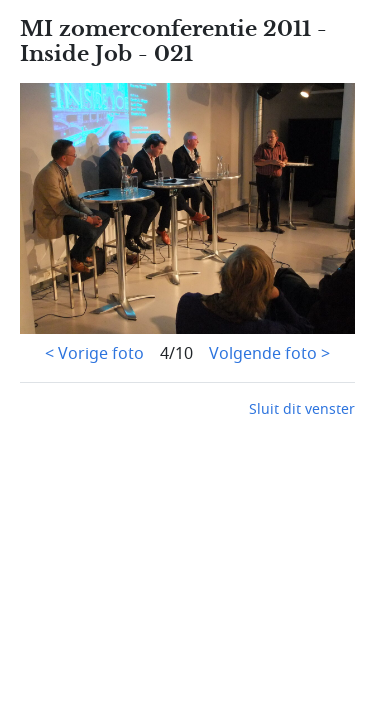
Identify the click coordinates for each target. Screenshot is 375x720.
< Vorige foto (94, 354)
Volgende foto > (269, 354)
